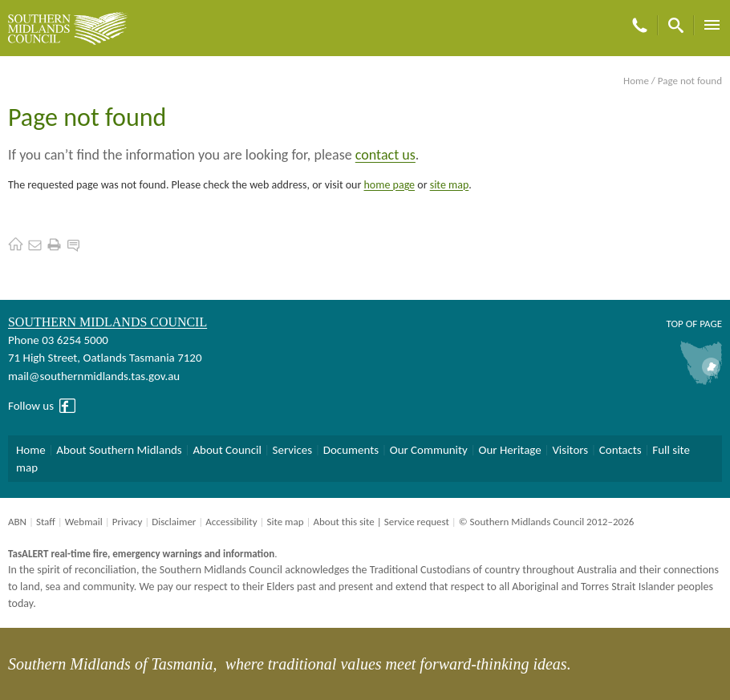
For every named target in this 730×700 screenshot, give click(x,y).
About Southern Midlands (119, 450)
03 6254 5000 (75, 340)
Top (674, 324)
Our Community (429, 450)
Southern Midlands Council (107, 322)
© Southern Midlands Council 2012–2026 (547, 522)
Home (636, 81)
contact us (385, 155)
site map (450, 185)
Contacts (620, 450)
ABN (17, 522)
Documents (351, 450)
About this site (343, 522)
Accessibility (231, 522)
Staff (46, 522)
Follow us (31, 406)
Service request (417, 522)
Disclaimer (174, 522)
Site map (285, 522)
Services (293, 450)
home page (390, 185)
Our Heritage (510, 450)
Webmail (84, 522)
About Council (227, 450)
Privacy (128, 522)
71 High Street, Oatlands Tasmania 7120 (105, 358)
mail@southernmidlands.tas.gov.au (94, 376)
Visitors (570, 450)
